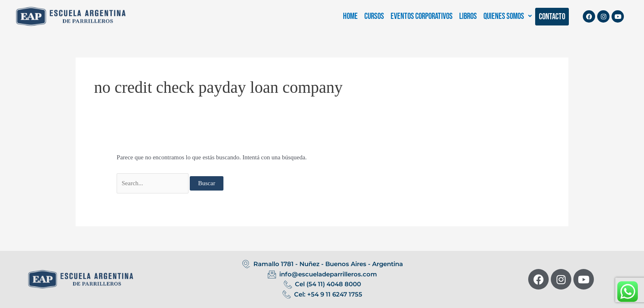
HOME (350, 16)
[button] (508, 16)
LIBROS (468, 16)
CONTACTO (552, 17)
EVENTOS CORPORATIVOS (422, 16)
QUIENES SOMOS (508, 16)
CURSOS (374, 16)
